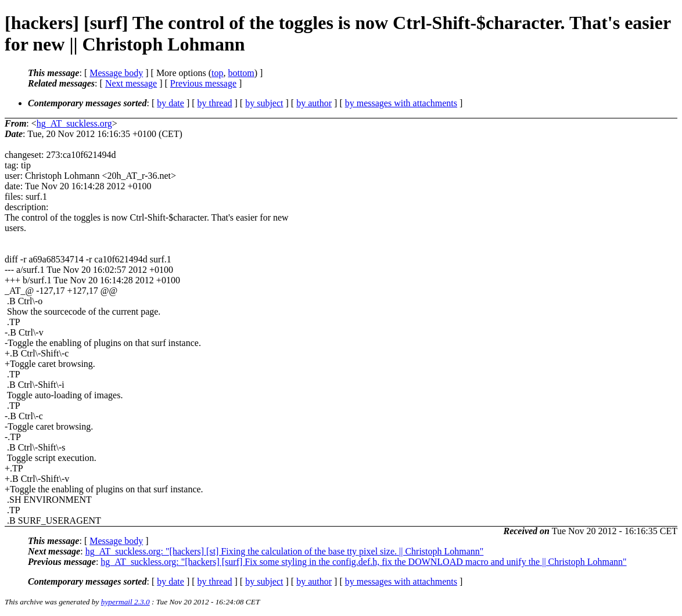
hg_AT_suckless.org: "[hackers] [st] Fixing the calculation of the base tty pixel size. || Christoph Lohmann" (285, 551)
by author (314, 103)
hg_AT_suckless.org (74, 123)
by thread (215, 103)
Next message (131, 83)
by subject (264, 103)
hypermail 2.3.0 (125, 602)
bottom (241, 73)
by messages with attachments (401, 103)
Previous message (203, 83)
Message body (116, 73)
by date (170, 103)
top (217, 73)
